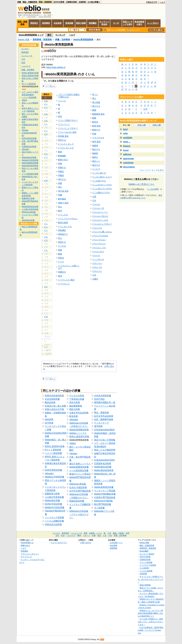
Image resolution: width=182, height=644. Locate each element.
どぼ (46, 317)
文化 (57, 535)
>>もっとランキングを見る (152, 170)
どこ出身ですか (99, 181)
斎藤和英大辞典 (52, 494)
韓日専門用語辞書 (103, 504)
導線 (60, 250)
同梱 (60, 195)
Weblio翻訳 (144, 551)
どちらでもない (99, 240)
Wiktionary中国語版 (103, 501)
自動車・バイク (96, 533)
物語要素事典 (76, 406)
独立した (96, 161)
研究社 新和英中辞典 (79, 437)
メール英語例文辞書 (79, 470)
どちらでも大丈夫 (100, 236)
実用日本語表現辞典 (54, 396)
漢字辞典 (98, 426)
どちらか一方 (98, 208)
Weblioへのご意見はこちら (141, 184)
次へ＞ (52, 86)
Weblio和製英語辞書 (79, 467)
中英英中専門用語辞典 (105, 497)
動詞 (60, 211)
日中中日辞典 (59, 2)
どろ (46, 240)
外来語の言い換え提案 (55, 406)
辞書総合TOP (152, 2)
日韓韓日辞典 (71, 2)
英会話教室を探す (139, 23)
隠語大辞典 (75, 409)
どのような (97, 267)
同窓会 (61, 258)
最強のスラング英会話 (80, 474)
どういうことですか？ (68, 128)
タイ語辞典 (144, 568)
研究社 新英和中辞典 (55, 446)
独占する (96, 149)
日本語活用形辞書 (103, 396)
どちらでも (97, 228)
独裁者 (95, 146)
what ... (127, 142)
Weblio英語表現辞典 (104, 470)
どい (46, 104)
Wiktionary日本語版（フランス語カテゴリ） (79, 514)
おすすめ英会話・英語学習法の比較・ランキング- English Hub (151, 630)
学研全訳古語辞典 (53, 524)
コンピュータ (27, 56)
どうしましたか (65, 227)
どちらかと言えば (100, 216)
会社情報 (113, 545)
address (127, 154)
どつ (46, 157)
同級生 (61, 171)
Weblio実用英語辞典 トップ (31, 35)
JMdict (72, 443)
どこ (46, 131)
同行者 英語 (63, 191)
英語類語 (46, 23)
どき (46, 121)
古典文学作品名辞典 (79, 413)
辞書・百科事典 (63, 40)
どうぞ (61, 262)
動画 (60, 152)
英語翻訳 (93, 23)
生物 (94, 535)
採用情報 (113, 548)
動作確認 (62, 199)
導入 (94, 98)
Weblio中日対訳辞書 (55, 507)
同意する (62, 140)
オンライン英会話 (104, 23)
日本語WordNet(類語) (104, 430)
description (129, 167)
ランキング (60, 35)
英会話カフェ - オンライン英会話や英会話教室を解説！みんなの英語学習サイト (151, 613)
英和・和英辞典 (45, 2)
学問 (23, 63)
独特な (95, 157)
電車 (86, 533)
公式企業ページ (116, 543)
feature (127, 146)
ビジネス (25, 49)
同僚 (94, 134)
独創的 (95, 153)
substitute (128, 163)
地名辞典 (49, 419)
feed (125, 129)
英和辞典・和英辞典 (42, 40)
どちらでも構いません (102, 232)
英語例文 (34, 23)
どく (46, 124)
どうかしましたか (66, 148)
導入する (96, 106)
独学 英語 (96, 142)
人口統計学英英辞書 (54, 497)
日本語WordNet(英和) (104, 460)
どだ (46, 287)
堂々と (95, 95)
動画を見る (63, 160)
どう (46, 107)
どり (46, 230)
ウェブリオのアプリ (59, 543)
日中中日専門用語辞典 (80, 491)
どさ (46, 134)
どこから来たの (99, 173)
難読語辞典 (50, 402)
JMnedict (49, 473)
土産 (94, 197)
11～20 (142, 125)
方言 (110, 535)
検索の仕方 (25, 545)
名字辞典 (49, 423)
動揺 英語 (96, 126)
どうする (62, 246)
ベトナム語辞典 (146, 571)
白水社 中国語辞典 (78, 487)
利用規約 (24, 551)
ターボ (116, 23)
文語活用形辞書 (52, 399)
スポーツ (86, 535)
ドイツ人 (62, 101)
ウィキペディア (101, 423)
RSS (102, 640)
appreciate (129, 159)
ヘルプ (162, 2)
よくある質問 (153, 189)
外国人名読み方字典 (54, 409)
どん (46, 250)
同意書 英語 (63, 136)
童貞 (60, 276)
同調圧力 (62, 272)
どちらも (96, 255)
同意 (60, 116)
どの (46, 181)
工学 (23, 59)
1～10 (126, 125)
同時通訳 (62, 230)
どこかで (96, 169)
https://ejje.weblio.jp (56, 67)
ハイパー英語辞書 (53, 453)
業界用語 (25, 52)
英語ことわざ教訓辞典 (105, 450)
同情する (62, 242)
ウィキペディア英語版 (105, 491)
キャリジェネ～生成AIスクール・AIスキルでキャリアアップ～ (150, 579)
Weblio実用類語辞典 (79, 430)
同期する (62, 168)
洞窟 (60, 183)
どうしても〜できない (68, 219)
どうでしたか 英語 (66, 280)
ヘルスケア (26, 66)
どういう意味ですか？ (68, 120)
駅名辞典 (74, 416)
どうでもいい (64, 284)
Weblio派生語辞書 (103, 467)
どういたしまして (66, 144)
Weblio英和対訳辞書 (104, 487)
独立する (96, 165)
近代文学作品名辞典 (104, 416)
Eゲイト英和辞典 (53, 450)
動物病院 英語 (98, 114)
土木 (94, 275)
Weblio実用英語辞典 (83, 40)
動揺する (96, 130)
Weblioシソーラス (78, 433)
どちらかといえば (100, 220)
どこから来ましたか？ (102, 177)
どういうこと (64, 124)
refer (125, 133)
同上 (60, 238)
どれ (46, 237)
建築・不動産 (118, 533)
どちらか (96, 204)
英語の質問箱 (145, 585)
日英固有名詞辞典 (103, 463)
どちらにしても (99, 248)
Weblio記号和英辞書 (55, 477)
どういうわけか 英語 (67, 132)
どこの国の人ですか (101, 193)
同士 (60, 207)
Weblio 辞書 (24, 40)
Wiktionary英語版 (78, 484)
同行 (60, 187)
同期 (60, 164)
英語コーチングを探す (128, 23)
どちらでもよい (99, 244)
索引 (49, 35)
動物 (94, 110)
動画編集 (62, 156)
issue (126, 150)
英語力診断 (81, 23)
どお (46, 114)
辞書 (19, 2)
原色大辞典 (75, 402)
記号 (146, 109)
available (128, 138)
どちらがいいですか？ (102, 224)
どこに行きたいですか (102, 185)
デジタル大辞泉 (77, 396)
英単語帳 (69, 23)
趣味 (79, 535)
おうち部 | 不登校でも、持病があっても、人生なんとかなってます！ (151, 622)
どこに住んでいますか (102, 189)
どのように (97, 271)
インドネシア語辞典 (148, 565)
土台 (94, 200)
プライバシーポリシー (30, 554)
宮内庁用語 (99, 399)
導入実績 (96, 102)
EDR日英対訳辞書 (53, 470)
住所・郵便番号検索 (104, 419)
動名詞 (95, 122)
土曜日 (95, 279)
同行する (62, 179)
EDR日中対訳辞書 (53, 504)
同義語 (61, 175)
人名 (105, 535)
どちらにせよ (98, 252)
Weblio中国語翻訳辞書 (105, 494)
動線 (60, 254)
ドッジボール (98, 259)
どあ (46, 101)
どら (46, 227)
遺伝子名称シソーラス (80, 464)
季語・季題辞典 (101, 413)
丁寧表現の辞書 (77, 399)
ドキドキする (98, 138)
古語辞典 (82, 2)
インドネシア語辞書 (54, 517)
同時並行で (63, 234)
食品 (99, 535)
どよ (46, 224)
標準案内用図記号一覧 (105, 402)
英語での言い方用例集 (105, 440)
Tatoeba (73, 453)
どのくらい (97, 263)
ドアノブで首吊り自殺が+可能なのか (69, 96)
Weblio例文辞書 (52, 500)
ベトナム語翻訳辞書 (54, 521)
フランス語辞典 (146, 562)
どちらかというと (100, 212)
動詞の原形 (63, 223)
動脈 (94, 118)
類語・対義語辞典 (30, 2)
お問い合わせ (86, 543)
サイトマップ (26, 557)
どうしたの (63, 215)
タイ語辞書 (99, 508)
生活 (63, 535)
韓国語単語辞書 (77, 501)
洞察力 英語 (63, 203)
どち (46, 154)
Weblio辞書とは (27, 543)
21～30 (157, 125)
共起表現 (58, 23)
